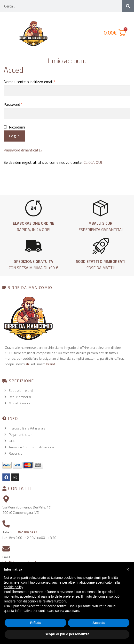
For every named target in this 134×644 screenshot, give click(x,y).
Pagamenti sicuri (21, 434)
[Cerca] (128, 6)
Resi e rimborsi (20, 397)
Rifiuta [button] (35, 623)
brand (51, 364)
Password (13, 104)
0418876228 (28, 532)
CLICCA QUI (93, 162)
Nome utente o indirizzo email (29, 82)
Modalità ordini (20, 403)
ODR (12, 441)
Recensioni (17, 453)
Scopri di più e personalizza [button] (67, 634)
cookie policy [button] (13, 587)
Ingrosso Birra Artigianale (27, 428)
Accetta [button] (99, 623)
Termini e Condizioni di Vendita (31, 447)
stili (28, 364)
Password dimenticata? (23, 150)
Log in (14, 136)
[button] (128, 569)
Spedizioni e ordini (22, 390)
